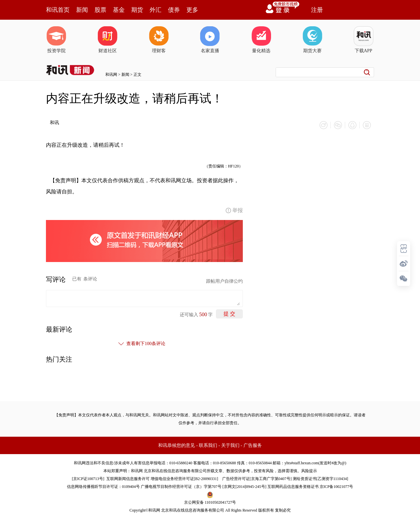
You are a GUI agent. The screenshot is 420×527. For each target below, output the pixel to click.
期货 (137, 10)
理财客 (159, 40)
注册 (317, 10)
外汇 (156, 10)
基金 (119, 10)
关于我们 (230, 445)
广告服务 (253, 445)
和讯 (54, 123)
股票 (100, 10)
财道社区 (108, 40)
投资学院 (56, 40)
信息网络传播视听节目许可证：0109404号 (103, 487)
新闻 (82, 10)
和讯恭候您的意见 (177, 445)
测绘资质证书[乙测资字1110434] (320, 479)
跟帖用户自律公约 (224, 281)
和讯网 (111, 75)
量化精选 (261, 40)
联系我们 (208, 445)
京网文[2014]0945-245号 (244, 487)
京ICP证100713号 (88, 479)
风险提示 (309, 471)
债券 (174, 10)
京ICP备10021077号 (336, 487)
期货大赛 (312, 40)
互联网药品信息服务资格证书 (293, 487)
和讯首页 (58, 10)
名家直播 (210, 40)
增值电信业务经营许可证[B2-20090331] (184, 479)
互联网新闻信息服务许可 (128, 479)
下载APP (364, 40)
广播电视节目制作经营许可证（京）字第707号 (181, 487)
